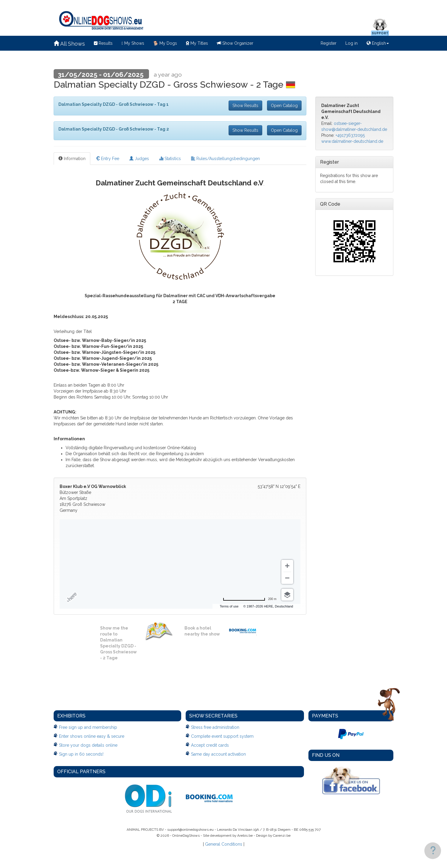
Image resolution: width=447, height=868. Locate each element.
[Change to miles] (250, 599)
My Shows (133, 43)
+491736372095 (350, 135)
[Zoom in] (287, 566)
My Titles (197, 43)
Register (329, 43)
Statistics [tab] (170, 159)
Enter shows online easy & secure (92, 736)
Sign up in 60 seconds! (81, 754)
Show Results (245, 106)
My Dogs (165, 43)
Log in (351, 43)
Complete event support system (222, 736)
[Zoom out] (287, 578)
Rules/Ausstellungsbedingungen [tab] (225, 159)
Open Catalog (284, 106)
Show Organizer (235, 43)
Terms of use (249, 606)
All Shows (69, 44)
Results (103, 43)
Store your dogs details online (88, 745)
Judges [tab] (139, 159)
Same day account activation (218, 754)
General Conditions (224, 844)
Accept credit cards (210, 745)
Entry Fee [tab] (107, 159)
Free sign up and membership (88, 727)
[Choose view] (287, 595)
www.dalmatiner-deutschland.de (352, 141)
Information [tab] (72, 159)
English (378, 43)
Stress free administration (215, 727)
